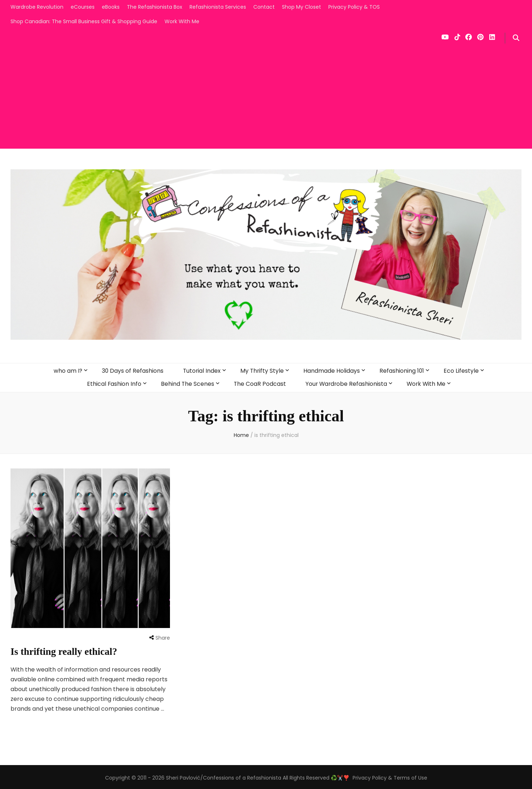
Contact (264, 7)
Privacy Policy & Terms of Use (390, 776)
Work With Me (182, 21)
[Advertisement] (266, 98)
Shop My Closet (302, 7)
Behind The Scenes (186, 382)
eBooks (111, 7)
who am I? (67, 370)
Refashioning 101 (403, 370)
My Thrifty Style (262, 370)
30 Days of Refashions (132, 370)
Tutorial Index (201, 370)
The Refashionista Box (155, 7)
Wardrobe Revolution (37, 7)
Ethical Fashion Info (113, 382)
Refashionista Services (218, 7)
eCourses (83, 7)
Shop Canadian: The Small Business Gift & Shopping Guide (84, 21)
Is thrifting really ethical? (66, 650)
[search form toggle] (516, 38)
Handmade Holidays (332, 370)
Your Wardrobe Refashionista (346, 382)
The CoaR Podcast (259, 382)
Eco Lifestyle (462, 370)
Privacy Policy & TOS (354, 7)
